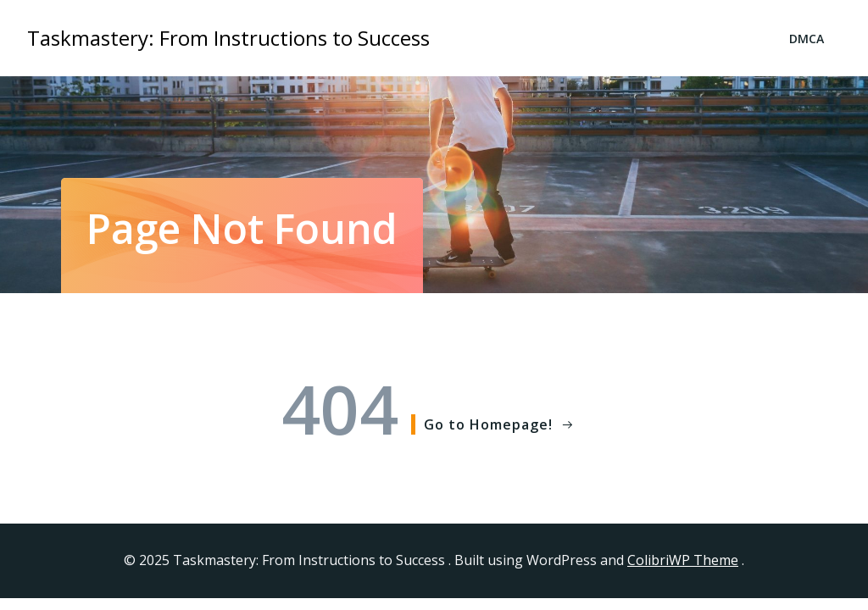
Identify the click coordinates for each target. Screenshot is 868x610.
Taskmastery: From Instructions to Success (228, 38)
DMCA (807, 39)
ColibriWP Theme (683, 560)
